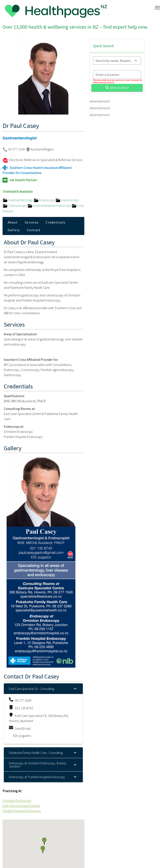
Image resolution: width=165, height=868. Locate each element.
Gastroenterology (18, 200)
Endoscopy (44, 200)
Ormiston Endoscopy (17, 800)
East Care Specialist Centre (21, 806)
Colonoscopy (15, 205)
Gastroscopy (67, 200)
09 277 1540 (17, 149)
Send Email (23, 728)
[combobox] (117, 61)
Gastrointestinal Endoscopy (49, 205)
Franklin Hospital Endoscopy (22, 811)
